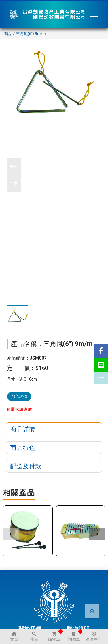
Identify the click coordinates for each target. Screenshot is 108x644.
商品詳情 (23, 429)
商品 (8, 34)
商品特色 (23, 448)
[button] (14, 167)
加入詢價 (19, 396)
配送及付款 (26, 466)
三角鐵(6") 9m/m (31, 34)
